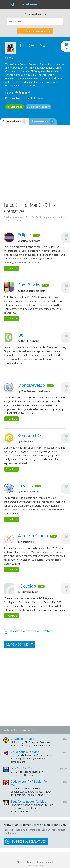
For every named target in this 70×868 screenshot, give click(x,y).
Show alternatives (33, 31)
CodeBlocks (29, 285)
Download (12, 268)
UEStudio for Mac (22, 739)
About (20, 862)
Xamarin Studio (33, 536)
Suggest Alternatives (29, 841)
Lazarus (25, 486)
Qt (20, 335)
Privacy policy (44, 862)
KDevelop (27, 586)
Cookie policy (34, 866)
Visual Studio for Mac (25, 752)
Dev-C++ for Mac (22, 768)
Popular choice (15, 107)
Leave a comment (19, 644)
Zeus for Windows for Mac (28, 801)
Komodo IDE (30, 435)
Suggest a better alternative (33, 631)
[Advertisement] (35, 164)
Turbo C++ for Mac (32, 45)
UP (67, 858)
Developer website (37, 107)
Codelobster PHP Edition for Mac (29, 783)
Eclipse (24, 235)
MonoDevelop (31, 385)
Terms (30, 862)
